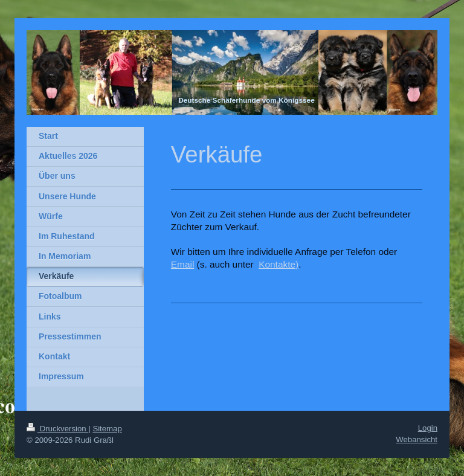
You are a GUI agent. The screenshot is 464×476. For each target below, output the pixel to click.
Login (428, 428)
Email (182, 264)
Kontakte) (279, 264)
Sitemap (107, 429)
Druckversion (57, 429)
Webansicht (417, 439)
